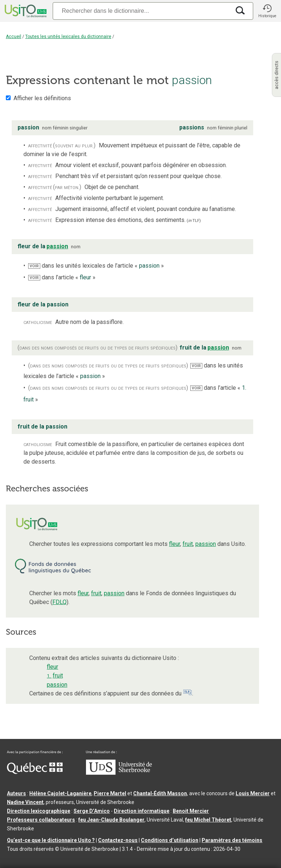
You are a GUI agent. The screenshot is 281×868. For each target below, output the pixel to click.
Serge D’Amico (92, 811)
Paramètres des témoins (232, 840)
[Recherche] (142, 11)
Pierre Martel (110, 793)
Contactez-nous (118, 840)
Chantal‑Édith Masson (160, 793)
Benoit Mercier (191, 811)
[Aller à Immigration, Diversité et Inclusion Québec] (35, 772)
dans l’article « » (62, 277)
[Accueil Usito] (25, 11)
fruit (188, 544)
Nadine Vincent (25, 802)
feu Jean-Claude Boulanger (111, 820)
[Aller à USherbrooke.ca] (119, 773)
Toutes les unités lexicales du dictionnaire (68, 37)
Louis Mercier (253, 793)
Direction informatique (142, 811)
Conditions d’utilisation (170, 840)
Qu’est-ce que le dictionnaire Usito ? (51, 840)
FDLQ (59, 602)
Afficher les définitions (42, 98)
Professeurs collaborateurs (41, 820)
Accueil (14, 37)
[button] (267, 11)
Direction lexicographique (39, 811)
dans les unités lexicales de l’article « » (96, 266)
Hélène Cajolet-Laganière (60, 793)
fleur (175, 544)
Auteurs (16, 793)
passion (206, 544)
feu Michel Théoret (208, 820)
